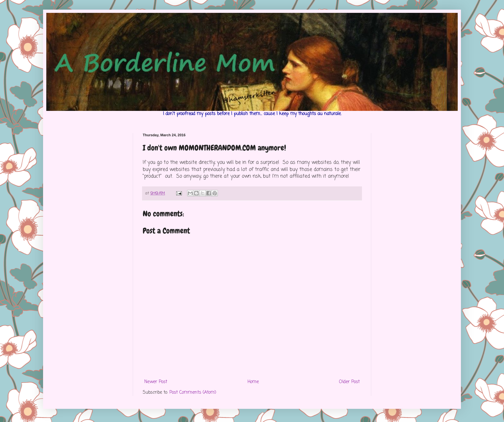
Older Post (349, 382)
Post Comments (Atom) (193, 393)
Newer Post (156, 382)
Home (253, 382)
